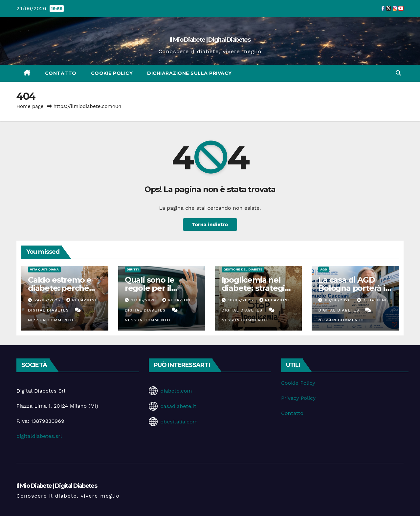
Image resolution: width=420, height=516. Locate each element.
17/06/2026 (144, 300)
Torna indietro (210, 224)
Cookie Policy (112, 73)
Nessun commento (51, 320)
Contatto (61, 73)
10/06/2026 (241, 300)
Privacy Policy (298, 398)
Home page (30, 106)
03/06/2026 (339, 300)
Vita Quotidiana (44, 269)
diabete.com (176, 391)
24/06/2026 (48, 300)
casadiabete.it (178, 406)
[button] (398, 73)
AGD (324, 269)
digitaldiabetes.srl (39, 436)
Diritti (133, 269)
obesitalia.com (179, 422)
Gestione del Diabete (243, 269)
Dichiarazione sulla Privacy (189, 73)
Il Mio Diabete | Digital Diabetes (210, 40)
